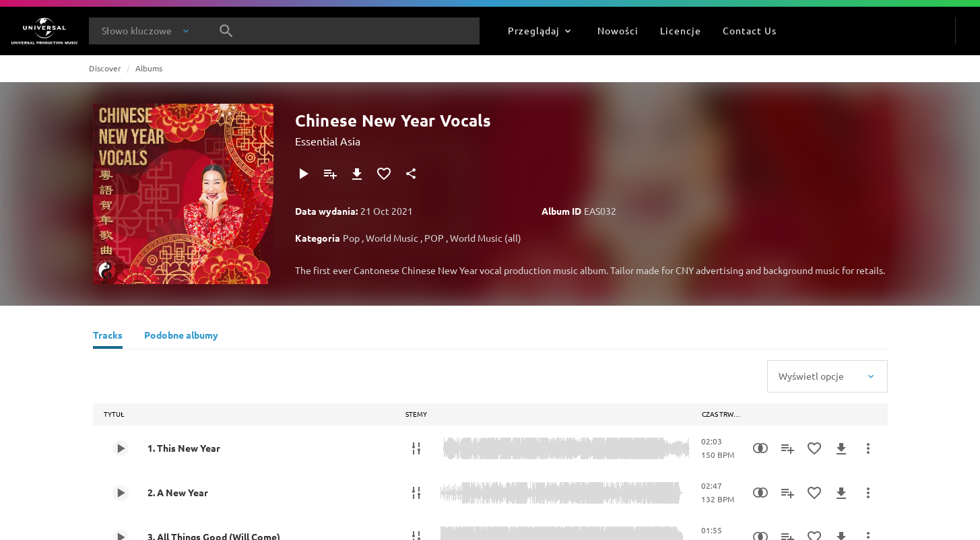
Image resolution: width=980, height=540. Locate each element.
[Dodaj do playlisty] (330, 174)
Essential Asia (328, 141)
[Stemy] (416, 448)
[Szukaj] (226, 31)
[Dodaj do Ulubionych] (384, 174)
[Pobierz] (357, 174)
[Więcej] (868, 448)
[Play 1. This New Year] (121, 448)
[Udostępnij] (411, 174)
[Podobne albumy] (181, 337)
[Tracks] (108, 337)
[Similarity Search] (760, 448)
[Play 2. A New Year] (121, 493)
